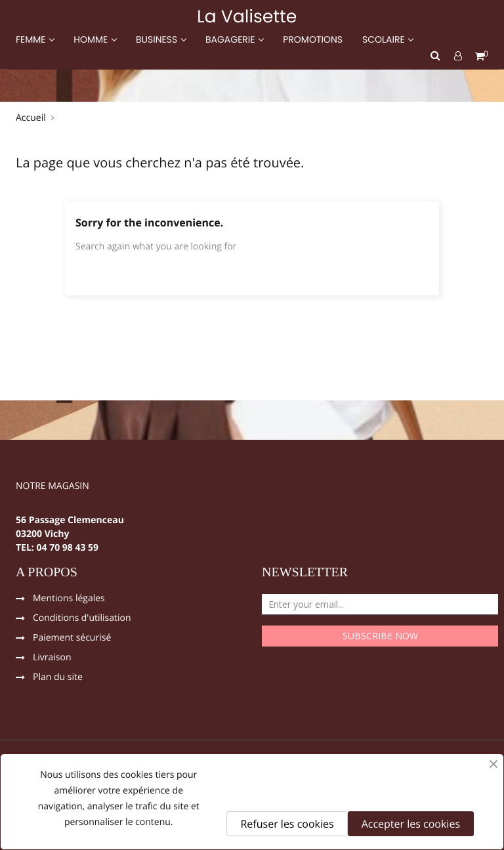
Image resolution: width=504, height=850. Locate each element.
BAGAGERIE (231, 39)
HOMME (92, 39)
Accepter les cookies (411, 824)
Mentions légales (69, 599)
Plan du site (58, 678)
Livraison (52, 658)
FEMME (32, 39)
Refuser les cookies (287, 824)
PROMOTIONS (313, 39)
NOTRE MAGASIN (52, 487)
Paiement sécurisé (72, 639)
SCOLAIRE (385, 39)
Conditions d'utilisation (82, 619)
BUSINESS (158, 39)
